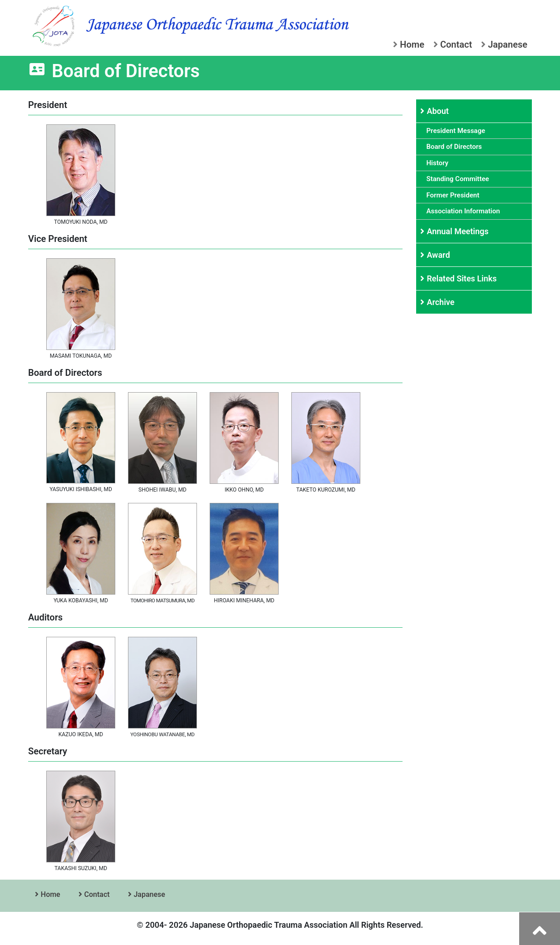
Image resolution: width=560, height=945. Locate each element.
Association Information (465, 211)
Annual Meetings (459, 231)
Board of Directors (456, 147)
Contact (453, 44)
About (439, 111)
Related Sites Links (463, 278)
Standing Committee (459, 179)
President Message (457, 131)
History (439, 163)
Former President (454, 195)
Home (409, 44)
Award (439, 255)
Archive (441, 302)
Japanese (504, 44)
